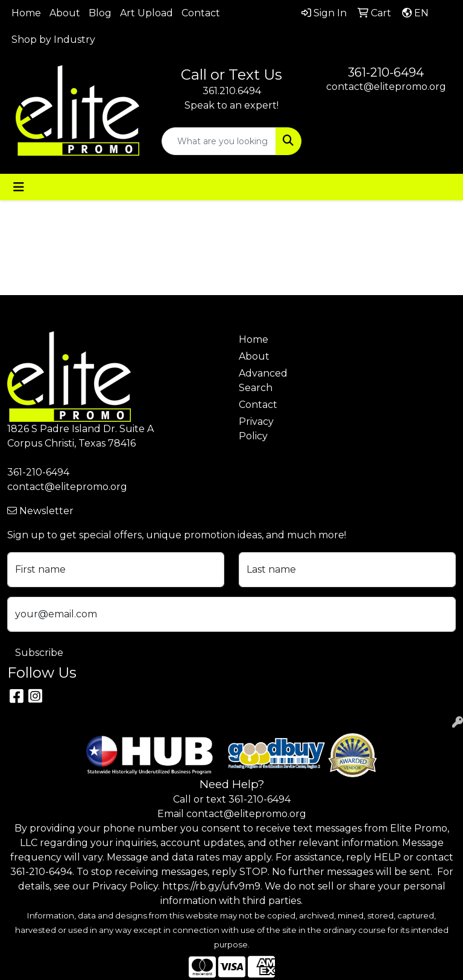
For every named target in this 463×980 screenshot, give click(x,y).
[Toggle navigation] (19, 187)
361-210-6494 (386, 72)
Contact (201, 13)
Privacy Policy (256, 429)
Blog (100, 13)
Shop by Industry (53, 40)
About (65, 13)
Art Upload (146, 13)
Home (26, 13)
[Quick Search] (219, 141)
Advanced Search (260, 380)
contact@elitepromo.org (386, 87)
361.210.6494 (232, 91)
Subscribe (39, 653)
